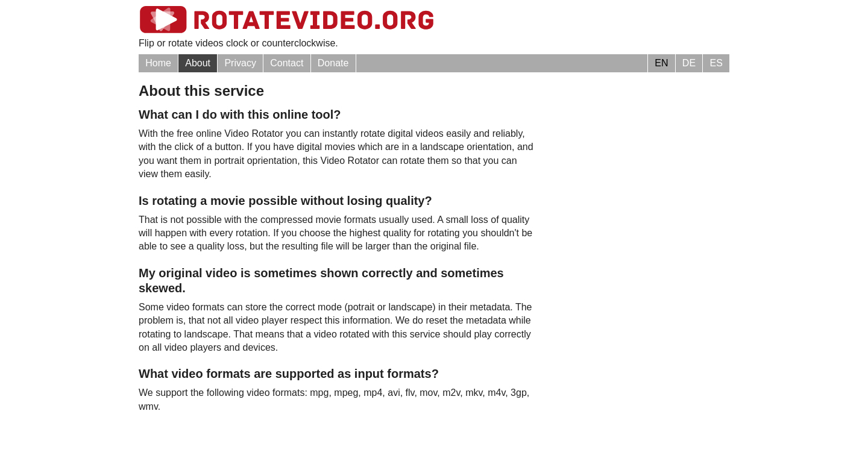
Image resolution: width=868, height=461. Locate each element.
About (198, 63)
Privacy (240, 63)
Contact (287, 63)
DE (689, 63)
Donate (333, 63)
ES (716, 63)
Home (158, 63)
